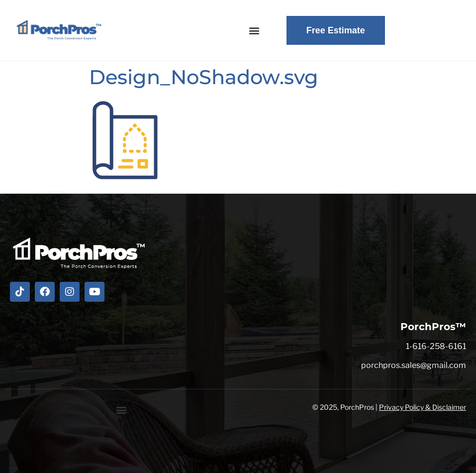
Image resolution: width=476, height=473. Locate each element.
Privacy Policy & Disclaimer (423, 407)
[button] (254, 31)
